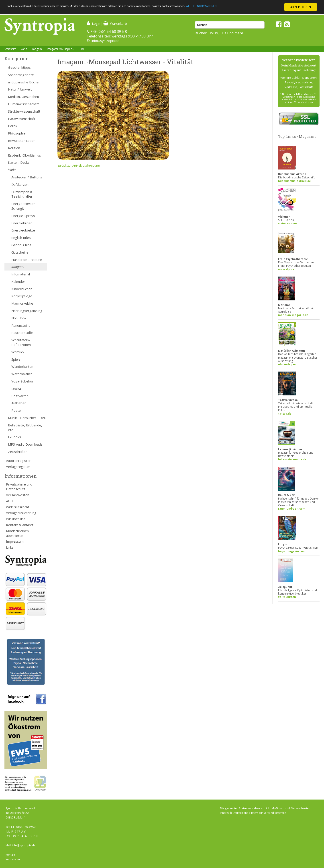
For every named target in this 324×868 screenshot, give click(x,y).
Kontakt (10, 855)
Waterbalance (22, 374)
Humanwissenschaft (23, 104)
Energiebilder (22, 223)
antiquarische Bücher (24, 82)
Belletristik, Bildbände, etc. (25, 427)
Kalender (18, 281)
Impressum (15, 541)
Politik (13, 126)
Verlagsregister (18, 467)
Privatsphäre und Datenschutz (19, 487)
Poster (17, 410)
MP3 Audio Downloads (25, 444)
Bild (81, 49)
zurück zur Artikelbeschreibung (78, 165)
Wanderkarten (22, 366)
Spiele (16, 359)
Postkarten (20, 396)
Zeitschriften (18, 452)
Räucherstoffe (22, 333)
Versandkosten (18, 495)
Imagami (37, 49)
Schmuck (18, 352)
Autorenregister (18, 461)
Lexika (16, 389)
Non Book (19, 318)
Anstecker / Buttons (27, 177)
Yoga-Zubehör (22, 381)
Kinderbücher (22, 289)
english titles (21, 238)
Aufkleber (19, 403)
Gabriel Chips (21, 245)
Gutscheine (20, 252)
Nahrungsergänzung (27, 311)
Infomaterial (21, 274)
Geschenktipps (19, 67)
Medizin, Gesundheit (24, 97)
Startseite (10, 49)
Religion (14, 148)
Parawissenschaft (22, 119)
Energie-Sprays (23, 216)
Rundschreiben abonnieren (17, 533)
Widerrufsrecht (18, 507)
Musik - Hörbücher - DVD (27, 418)
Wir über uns (16, 519)
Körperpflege (22, 296)
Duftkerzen (20, 184)
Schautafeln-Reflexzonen (21, 342)
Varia (24, 49)
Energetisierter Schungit (23, 206)
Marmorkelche (22, 303)
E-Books (14, 437)
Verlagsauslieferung (21, 513)
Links (10, 547)
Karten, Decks (19, 162)
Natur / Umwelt (20, 89)
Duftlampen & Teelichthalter (22, 194)
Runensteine (21, 325)
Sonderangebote (21, 75)
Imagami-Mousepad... (61, 49)
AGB (9, 501)
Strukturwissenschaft (24, 111)
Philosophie (17, 133)
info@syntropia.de (105, 41)
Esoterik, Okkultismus (24, 155)
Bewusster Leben (22, 141)
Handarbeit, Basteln (27, 260)
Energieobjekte (23, 230)
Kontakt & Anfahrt (20, 525)
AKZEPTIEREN (301, 7)
